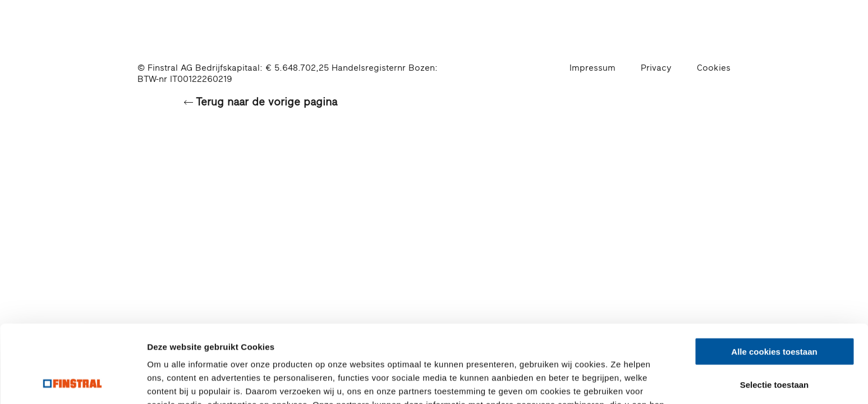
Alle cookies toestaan (774, 279)
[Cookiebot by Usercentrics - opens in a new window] (73, 382)
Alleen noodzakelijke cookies (774, 344)
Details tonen (606, 382)
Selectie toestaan (775, 312)
